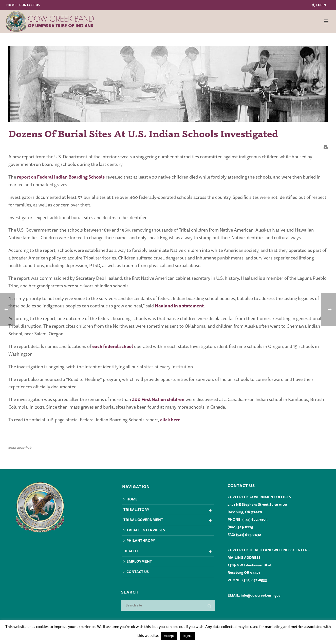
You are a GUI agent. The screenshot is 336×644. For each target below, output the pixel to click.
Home (130, 499)
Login (319, 5)
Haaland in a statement (179, 306)
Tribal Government (143, 520)
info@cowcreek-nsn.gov (260, 595)
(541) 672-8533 (255, 580)
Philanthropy (139, 541)
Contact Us (136, 572)
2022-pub (24, 448)
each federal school (113, 346)
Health (131, 551)
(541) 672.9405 (255, 519)
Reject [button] (187, 636)
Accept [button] (169, 636)
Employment (138, 561)
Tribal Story (136, 510)
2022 (12, 448)
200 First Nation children (158, 399)
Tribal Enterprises (144, 530)
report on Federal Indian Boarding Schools (61, 177)
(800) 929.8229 (240, 527)
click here (170, 420)
